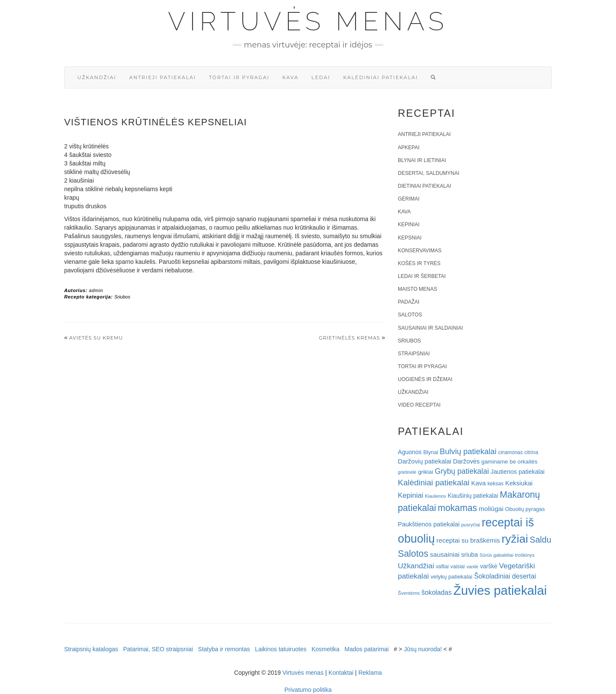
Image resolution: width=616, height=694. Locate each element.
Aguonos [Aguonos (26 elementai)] (410, 452)
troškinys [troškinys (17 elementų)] (525, 555)
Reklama (370, 673)
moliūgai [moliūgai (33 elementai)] (491, 509)
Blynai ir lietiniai (422, 160)
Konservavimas (420, 251)
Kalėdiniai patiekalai (381, 77)
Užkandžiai (97, 77)
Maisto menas (418, 289)
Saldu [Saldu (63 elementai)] (540, 540)
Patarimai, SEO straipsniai (158, 649)
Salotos (410, 315)
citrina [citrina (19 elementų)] (531, 452)
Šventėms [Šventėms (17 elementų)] (409, 593)
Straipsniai (414, 354)
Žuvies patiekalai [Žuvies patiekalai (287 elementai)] (500, 590)
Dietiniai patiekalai (424, 186)
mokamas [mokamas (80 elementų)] (457, 508)
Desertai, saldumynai (429, 173)
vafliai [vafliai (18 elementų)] (442, 567)
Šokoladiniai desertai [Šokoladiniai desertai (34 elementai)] (505, 576)
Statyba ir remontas (224, 649)
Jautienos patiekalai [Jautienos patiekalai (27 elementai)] (518, 472)
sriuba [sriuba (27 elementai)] (469, 555)
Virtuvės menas (308, 21)
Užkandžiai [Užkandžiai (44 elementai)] (416, 566)
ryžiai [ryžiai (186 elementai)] (515, 539)
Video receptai (419, 405)
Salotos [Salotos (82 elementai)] (413, 554)
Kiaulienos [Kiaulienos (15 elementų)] (435, 496)
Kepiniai (409, 224)
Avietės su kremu (96, 338)
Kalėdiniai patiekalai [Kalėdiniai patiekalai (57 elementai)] (434, 483)
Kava (290, 77)
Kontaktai (341, 673)
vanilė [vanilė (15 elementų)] (472, 567)
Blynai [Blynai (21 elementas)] (431, 452)
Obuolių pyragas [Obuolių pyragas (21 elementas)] (525, 509)
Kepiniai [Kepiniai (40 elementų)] (411, 495)
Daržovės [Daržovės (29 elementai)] (466, 461)
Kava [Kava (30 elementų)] (478, 483)
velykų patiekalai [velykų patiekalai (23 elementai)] (451, 577)
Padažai (409, 302)
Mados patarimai (367, 649)
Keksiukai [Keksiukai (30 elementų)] (519, 483)
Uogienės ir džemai (425, 379)
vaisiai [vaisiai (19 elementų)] (458, 567)
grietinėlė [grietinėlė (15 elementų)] (407, 472)
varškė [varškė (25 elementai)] (489, 566)
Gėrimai (409, 199)
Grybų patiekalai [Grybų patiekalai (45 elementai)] (462, 471)
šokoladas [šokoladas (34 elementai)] (437, 592)
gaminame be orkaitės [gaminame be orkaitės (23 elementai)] (509, 462)
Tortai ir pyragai (239, 77)
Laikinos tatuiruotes (281, 649)
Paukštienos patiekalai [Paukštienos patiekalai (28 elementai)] (429, 524)
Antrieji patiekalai (163, 77)
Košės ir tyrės (419, 263)
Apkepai (409, 148)
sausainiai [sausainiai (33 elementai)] (445, 554)
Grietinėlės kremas (349, 338)
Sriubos (122, 297)
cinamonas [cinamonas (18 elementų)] (511, 452)
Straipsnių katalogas (91, 649)
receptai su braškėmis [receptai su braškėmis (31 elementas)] (468, 540)
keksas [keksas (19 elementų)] (495, 484)
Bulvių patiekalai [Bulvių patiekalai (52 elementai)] (468, 451)
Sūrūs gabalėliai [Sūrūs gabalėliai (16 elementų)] (496, 555)
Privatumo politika (308, 690)
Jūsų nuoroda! (423, 649)
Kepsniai (410, 238)
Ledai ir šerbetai (422, 276)
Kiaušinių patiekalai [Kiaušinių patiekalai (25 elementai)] (473, 496)
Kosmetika (325, 649)
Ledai (321, 77)
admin (96, 290)
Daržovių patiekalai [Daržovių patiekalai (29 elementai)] (425, 461)
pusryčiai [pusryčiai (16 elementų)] (471, 525)
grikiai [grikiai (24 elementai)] (426, 472)
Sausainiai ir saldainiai (430, 328)
